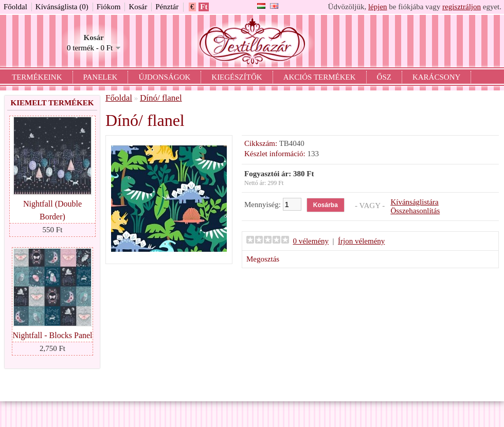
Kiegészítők (237, 77)
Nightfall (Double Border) (52, 210)
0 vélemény (311, 241)
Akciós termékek (320, 77)
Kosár (138, 7)
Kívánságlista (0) (62, 7)
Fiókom (109, 7)
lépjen (378, 7)
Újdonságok (164, 77)
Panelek (101, 77)
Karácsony (436, 77)
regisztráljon (462, 7)
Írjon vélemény (361, 241)
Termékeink (37, 77)
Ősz (384, 77)
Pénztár (167, 7)
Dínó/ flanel (161, 98)
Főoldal (15, 7)
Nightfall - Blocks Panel (52, 335)
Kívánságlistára (414, 202)
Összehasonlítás (415, 211)
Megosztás (263, 259)
